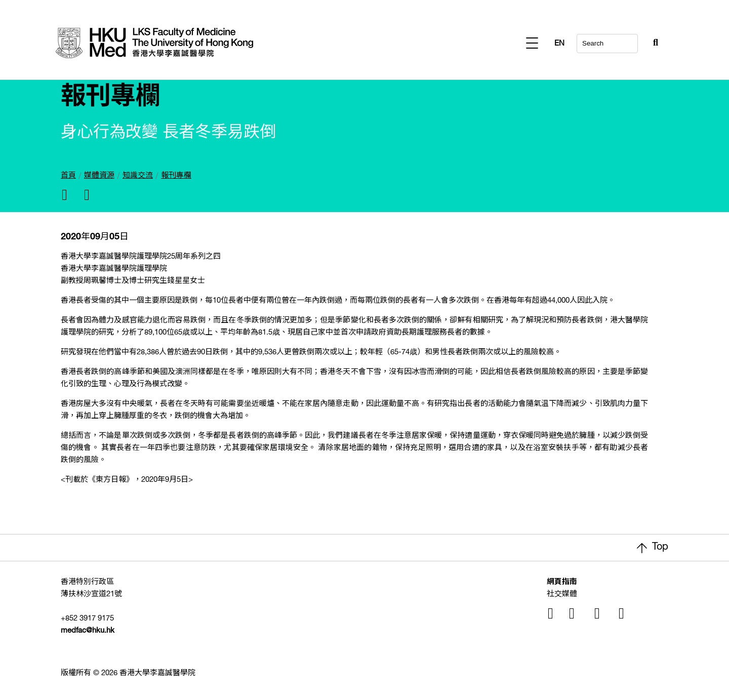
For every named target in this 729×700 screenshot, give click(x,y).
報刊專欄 (176, 176)
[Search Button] (631, 40)
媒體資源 (99, 176)
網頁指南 (562, 582)
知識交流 (138, 176)
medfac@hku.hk (88, 631)
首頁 (68, 176)
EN (653, 44)
